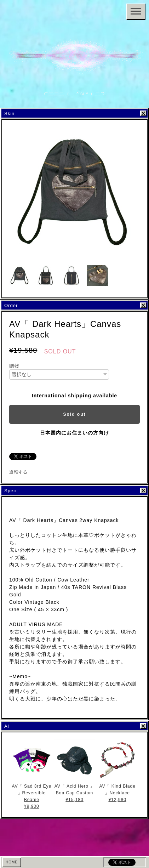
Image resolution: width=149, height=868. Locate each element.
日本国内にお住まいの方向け (74, 433)
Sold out (75, 414)
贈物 (15, 366)
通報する (18, 472)
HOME (12, 862)
